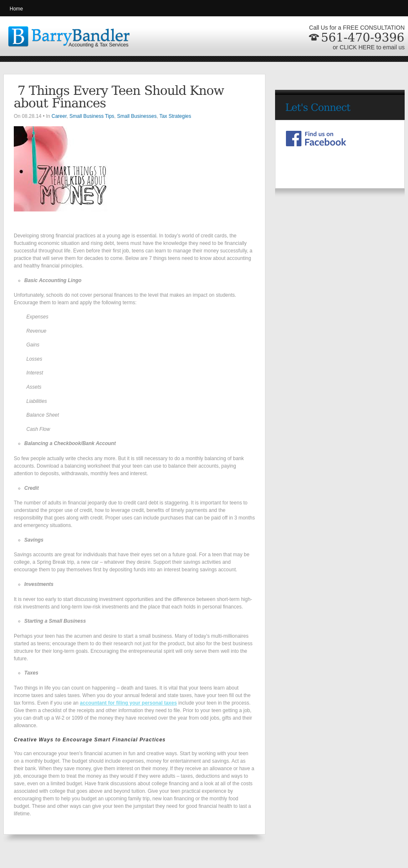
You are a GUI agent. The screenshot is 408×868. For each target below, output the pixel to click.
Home (16, 9)
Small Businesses (137, 116)
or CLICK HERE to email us (369, 47)
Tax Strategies (175, 116)
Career (59, 116)
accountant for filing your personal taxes (128, 703)
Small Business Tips (92, 116)
